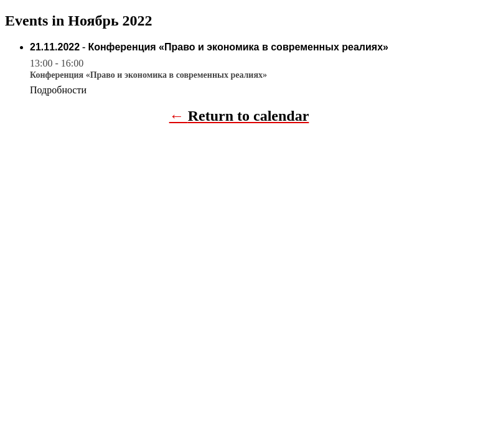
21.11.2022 (55, 47)
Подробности (58, 90)
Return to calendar (249, 116)
